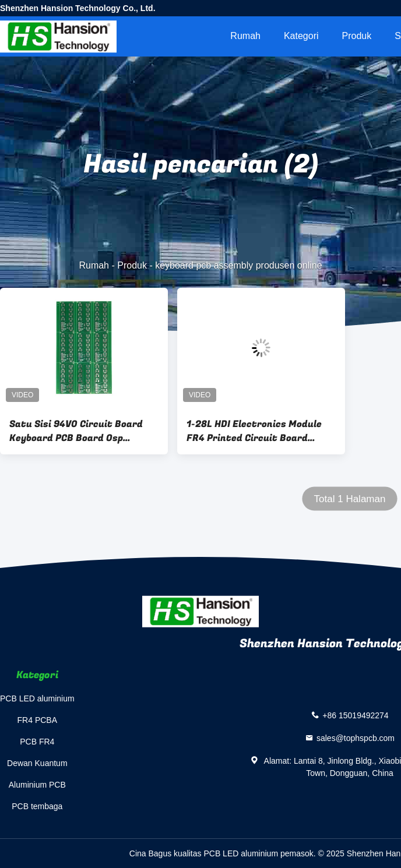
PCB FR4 (37, 742)
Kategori (301, 36)
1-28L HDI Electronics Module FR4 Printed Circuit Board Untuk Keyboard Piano (254, 431)
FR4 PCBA (37, 720)
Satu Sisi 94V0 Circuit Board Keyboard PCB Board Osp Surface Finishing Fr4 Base (76, 431)
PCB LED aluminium (37, 698)
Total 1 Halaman (350, 499)
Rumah (245, 36)
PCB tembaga (37, 806)
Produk (357, 36)
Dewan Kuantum (37, 763)
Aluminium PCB (37, 785)
